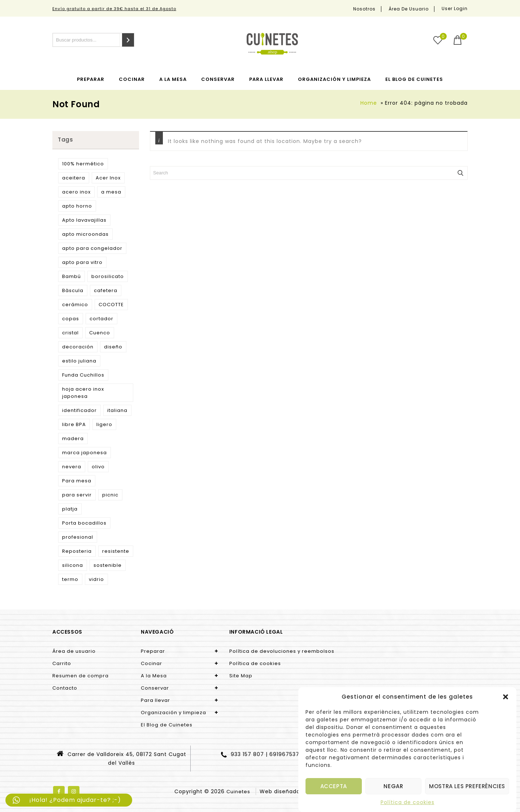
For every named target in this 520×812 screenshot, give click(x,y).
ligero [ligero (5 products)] (104, 424)
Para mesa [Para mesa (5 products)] (77, 481)
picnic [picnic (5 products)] (110, 495)
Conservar (218, 79)
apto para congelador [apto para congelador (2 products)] (92, 248)
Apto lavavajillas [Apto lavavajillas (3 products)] (84, 220)
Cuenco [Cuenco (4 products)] (100, 333)
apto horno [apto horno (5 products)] (77, 206)
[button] (506, 697)
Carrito (62, 663)
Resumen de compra (81, 676)
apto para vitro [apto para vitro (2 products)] (82, 262)
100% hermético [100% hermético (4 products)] (83, 164)
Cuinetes (238, 792)
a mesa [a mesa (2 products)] (111, 192)
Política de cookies (408, 802)
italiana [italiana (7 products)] (117, 410)
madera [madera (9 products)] (73, 438)
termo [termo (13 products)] (70, 579)
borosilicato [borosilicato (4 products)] (108, 276)
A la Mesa (173, 79)
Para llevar (266, 79)
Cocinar (132, 79)
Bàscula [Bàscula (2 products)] (73, 290)
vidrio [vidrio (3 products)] (96, 579)
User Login (455, 8)
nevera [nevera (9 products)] (72, 467)
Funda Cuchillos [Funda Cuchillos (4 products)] (83, 375)
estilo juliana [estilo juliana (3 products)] (79, 361)
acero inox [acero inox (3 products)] (76, 192)
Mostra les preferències (467, 786)
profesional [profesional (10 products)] (78, 537)
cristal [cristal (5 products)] (70, 333)
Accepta (334, 786)
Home (369, 103)
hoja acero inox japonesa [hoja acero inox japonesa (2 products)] (83, 393)
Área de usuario (409, 9)
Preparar (91, 79)
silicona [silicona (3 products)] (73, 565)
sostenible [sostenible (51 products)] (108, 565)
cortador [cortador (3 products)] (101, 319)
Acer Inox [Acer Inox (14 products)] (108, 178)
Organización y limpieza (334, 79)
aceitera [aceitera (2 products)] (74, 178)
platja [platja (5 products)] (70, 509)
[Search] (128, 40)
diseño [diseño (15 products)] (113, 347)
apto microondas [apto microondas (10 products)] (85, 234)
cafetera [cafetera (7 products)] (106, 290)
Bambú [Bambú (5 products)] (71, 276)
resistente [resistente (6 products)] (116, 551)
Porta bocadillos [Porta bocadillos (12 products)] (84, 523)
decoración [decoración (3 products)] (78, 347)
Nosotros (364, 9)
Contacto (65, 688)
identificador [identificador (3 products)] (79, 410)
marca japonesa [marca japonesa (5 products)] (84, 453)
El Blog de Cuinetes (414, 79)
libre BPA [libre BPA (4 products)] (74, 424)
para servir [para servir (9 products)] (77, 495)
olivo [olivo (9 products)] (98, 467)
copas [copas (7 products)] (71, 319)
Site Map (241, 676)
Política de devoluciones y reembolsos (282, 651)
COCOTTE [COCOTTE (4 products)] (111, 305)
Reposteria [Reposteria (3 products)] (77, 551)
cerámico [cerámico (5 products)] (75, 305)
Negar (393, 786)
